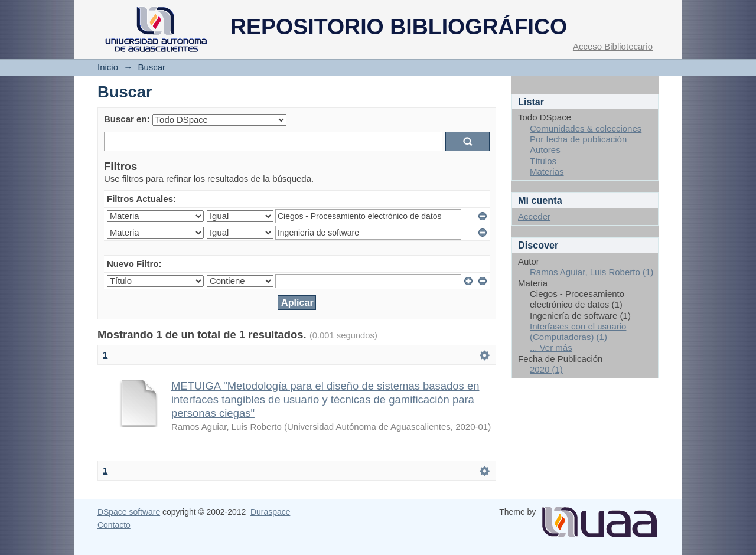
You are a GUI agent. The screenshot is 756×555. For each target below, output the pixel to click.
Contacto (114, 525)
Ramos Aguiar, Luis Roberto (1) (592, 272)
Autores (545, 150)
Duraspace (270, 512)
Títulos (543, 161)
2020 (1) (546, 369)
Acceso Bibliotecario (613, 46)
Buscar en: (127, 119)
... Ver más (551, 347)
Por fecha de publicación (578, 139)
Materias (547, 172)
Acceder (534, 216)
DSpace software (129, 512)
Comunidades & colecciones (586, 128)
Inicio (108, 67)
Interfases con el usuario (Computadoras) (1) (578, 332)
